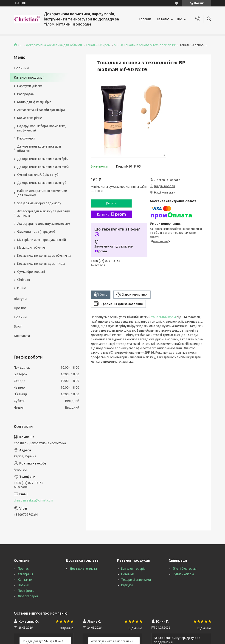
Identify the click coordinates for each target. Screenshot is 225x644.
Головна (145, 19)
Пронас (23, 569)
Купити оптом (183, 574)
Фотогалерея (28, 596)
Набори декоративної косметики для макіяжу (42, 193)
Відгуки (20, 299)
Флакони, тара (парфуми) (36, 232)
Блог (18, 326)
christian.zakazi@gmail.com (33, 500)
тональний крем (163, 317)
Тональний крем (98, 45)
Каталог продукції (29, 77)
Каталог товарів (133, 569)
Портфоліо (26, 591)
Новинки (21, 68)
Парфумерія (26, 138)
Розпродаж (26, 94)
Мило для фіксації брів (34, 102)
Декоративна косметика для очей (43, 167)
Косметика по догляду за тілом (41, 264)
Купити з (111, 214)
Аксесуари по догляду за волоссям (44, 224)
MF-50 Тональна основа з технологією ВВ (145, 45)
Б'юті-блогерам (185, 569)
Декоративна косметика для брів (42, 159)
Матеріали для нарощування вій (42, 240)
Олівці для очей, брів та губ (38, 175)
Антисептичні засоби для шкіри (41, 110)
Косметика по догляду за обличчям (44, 256)
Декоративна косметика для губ (42, 183)
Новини (20, 317)
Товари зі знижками (136, 580)
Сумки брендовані (31, 272)
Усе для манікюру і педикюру (39, 203)
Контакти (22, 336)
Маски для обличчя (32, 248)
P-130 (21, 288)
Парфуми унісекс (30, 86)
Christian (24, 280)
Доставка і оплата (83, 569)
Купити (111, 203)
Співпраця (25, 574)
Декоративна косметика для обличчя (54, 45)
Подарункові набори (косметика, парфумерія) (42, 128)
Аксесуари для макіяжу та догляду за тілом (44, 213)
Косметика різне (30, 118)
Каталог (163, 19)
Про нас (20, 308)
